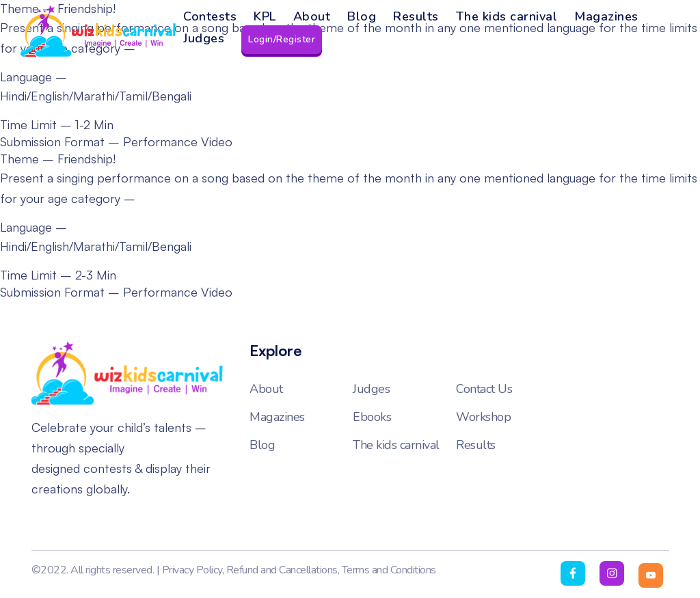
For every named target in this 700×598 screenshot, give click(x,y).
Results (416, 16)
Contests (210, 16)
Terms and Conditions (389, 570)
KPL (265, 16)
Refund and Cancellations (282, 570)
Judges (204, 38)
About (312, 16)
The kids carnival (507, 16)
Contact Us (484, 389)
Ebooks (372, 417)
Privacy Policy (192, 570)
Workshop (483, 417)
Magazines (606, 16)
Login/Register (282, 39)
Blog (362, 16)
